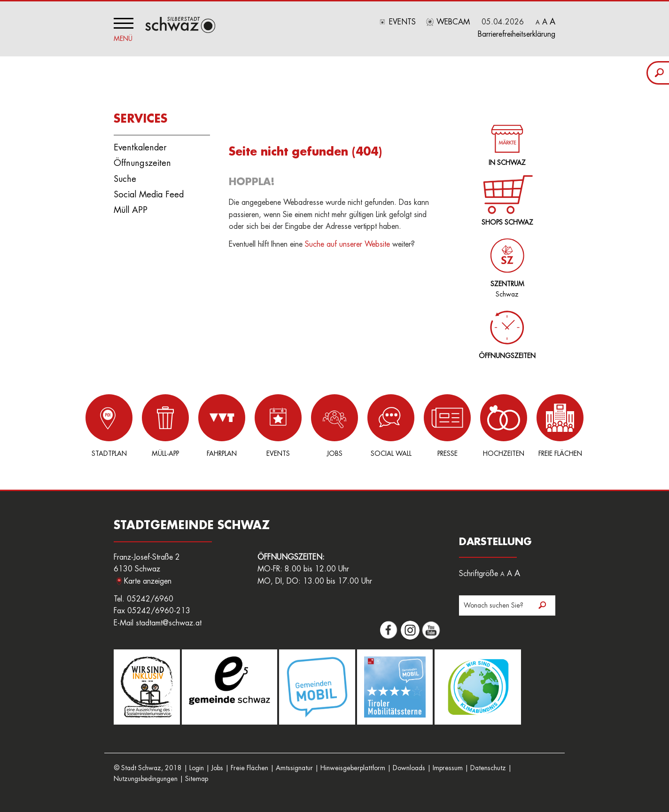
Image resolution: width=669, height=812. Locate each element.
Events (402, 22)
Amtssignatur (294, 768)
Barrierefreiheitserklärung (517, 34)
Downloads (409, 768)
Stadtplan (109, 426)
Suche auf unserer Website (347, 244)
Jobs (334, 426)
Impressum (448, 768)
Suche (125, 179)
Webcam (453, 22)
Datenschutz (488, 768)
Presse (447, 426)
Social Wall (391, 426)
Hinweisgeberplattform (353, 768)
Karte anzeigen (148, 581)
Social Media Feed (149, 195)
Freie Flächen (560, 426)
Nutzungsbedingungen (146, 779)
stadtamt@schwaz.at (169, 623)
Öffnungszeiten (142, 163)
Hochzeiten (504, 426)
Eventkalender (140, 148)
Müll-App (165, 426)
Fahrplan (222, 426)
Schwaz (505, 262)
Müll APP (131, 210)
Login (197, 768)
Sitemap (197, 779)
